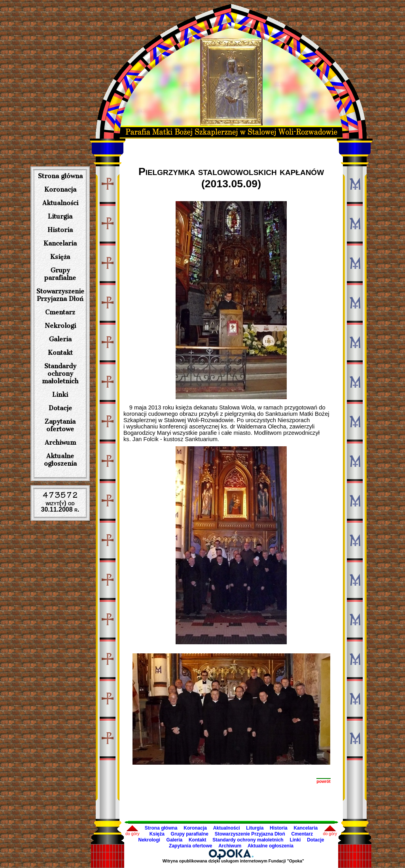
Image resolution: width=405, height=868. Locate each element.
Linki (60, 395)
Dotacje (60, 408)
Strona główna (60, 176)
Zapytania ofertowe (60, 425)
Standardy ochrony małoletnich (60, 374)
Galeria (60, 339)
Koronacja (60, 189)
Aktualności (60, 203)
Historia (60, 230)
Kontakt (60, 353)
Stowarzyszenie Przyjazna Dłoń (60, 295)
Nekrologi (60, 326)
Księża (60, 257)
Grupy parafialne (60, 274)
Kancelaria (60, 243)
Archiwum (60, 443)
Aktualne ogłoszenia (60, 460)
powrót (324, 781)
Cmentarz (60, 312)
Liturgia (60, 216)
